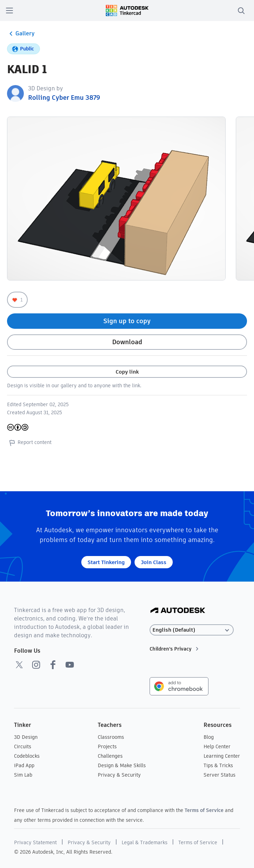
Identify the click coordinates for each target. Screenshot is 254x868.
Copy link (127, 372)
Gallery (21, 34)
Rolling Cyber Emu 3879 (64, 98)
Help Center (217, 747)
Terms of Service (204, 810)
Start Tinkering (106, 562)
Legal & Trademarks (145, 842)
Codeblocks (27, 756)
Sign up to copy (127, 321)
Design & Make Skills (122, 765)
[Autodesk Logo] (178, 611)
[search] (241, 11)
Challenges (110, 756)
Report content (29, 443)
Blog (209, 737)
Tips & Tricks (218, 765)
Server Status (219, 775)
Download (127, 342)
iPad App (24, 765)
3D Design (26, 737)
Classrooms (111, 737)
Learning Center (222, 756)
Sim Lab (23, 775)
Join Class (154, 562)
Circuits (23, 747)
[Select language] (192, 630)
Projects (107, 747)
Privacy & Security (119, 775)
